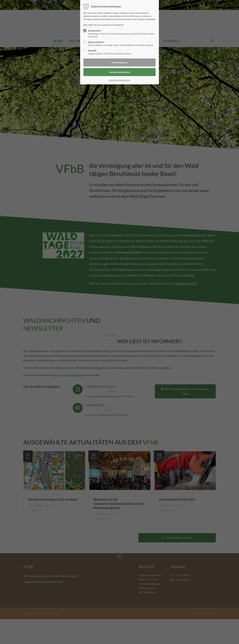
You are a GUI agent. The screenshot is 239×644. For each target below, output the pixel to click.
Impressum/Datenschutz (119, 80)
